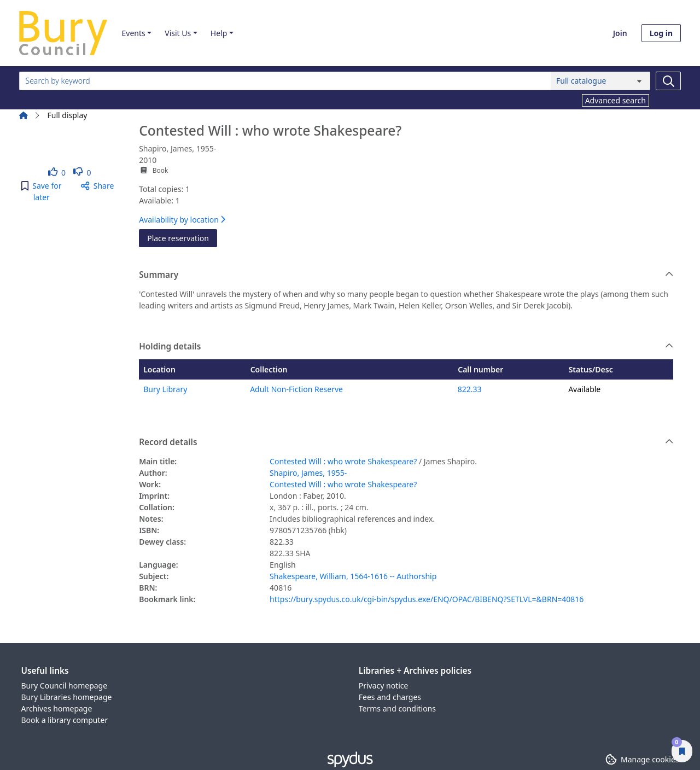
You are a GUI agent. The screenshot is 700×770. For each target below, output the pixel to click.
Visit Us (178, 33)
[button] (42, 191)
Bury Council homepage (65, 686)
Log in (661, 33)
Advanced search (616, 100)
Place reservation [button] (182, 238)
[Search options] (600, 81)
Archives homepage (57, 708)
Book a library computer (65, 720)
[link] (57, 173)
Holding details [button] (406, 347)
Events (133, 33)
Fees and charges (390, 697)
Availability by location (182, 220)
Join (620, 33)
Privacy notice (384, 686)
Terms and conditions (397, 708)
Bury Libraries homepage (67, 697)
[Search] (668, 81)
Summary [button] (406, 275)
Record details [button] (406, 442)
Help (219, 33)
